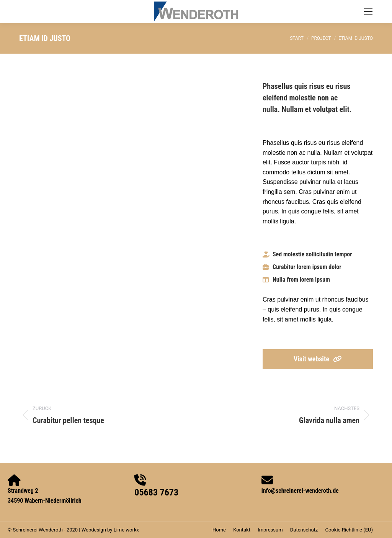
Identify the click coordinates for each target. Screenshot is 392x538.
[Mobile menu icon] (368, 11)
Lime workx (126, 530)
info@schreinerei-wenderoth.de (300, 491)
